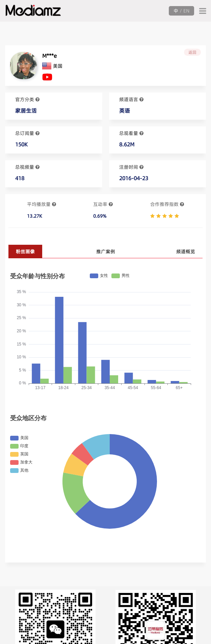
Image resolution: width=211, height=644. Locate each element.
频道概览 (186, 252)
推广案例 (106, 252)
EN (186, 11)
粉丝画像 (25, 252)
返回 (192, 52)
